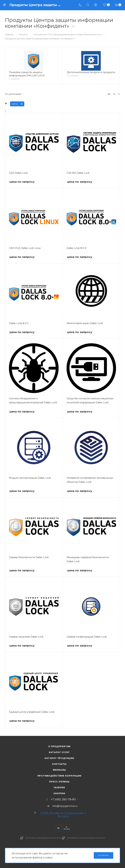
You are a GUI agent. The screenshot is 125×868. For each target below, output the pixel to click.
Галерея (59, 787)
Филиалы (59, 770)
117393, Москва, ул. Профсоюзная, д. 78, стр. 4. (63, 814)
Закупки (59, 793)
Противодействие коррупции (59, 776)
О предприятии (59, 746)
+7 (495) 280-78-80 (63, 799)
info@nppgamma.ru (65, 806)
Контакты (59, 764)
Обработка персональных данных (86, 838)
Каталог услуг (59, 752)
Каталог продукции (59, 758)
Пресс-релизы (59, 782)
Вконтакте (58, 828)
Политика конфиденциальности (43, 838)
